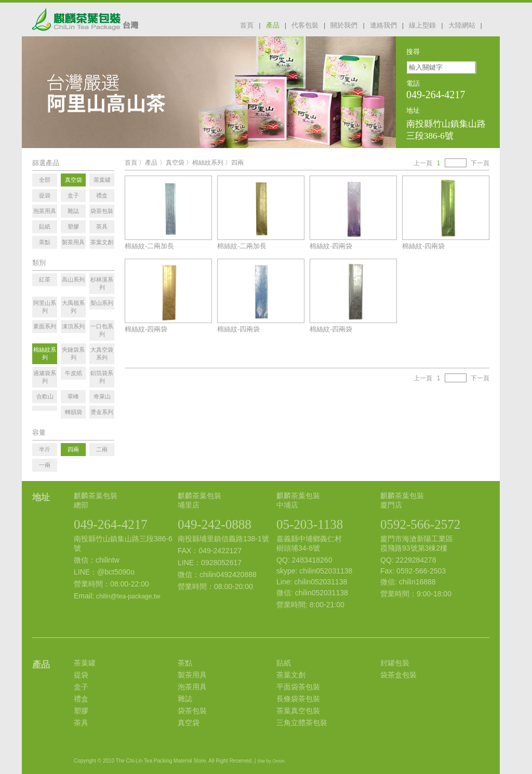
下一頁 (480, 163)
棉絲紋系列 (208, 163)
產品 (273, 25)
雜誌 (185, 699)
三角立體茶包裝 (302, 723)
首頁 (247, 25)
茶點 (185, 663)
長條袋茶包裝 (298, 699)
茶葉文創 (291, 675)
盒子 (81, 687)
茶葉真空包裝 (298, 711)
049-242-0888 (215, 524)
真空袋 (175, 163)
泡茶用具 (192, 687)
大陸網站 (462, 25)
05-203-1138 (310, 524)
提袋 (81, 675)
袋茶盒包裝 (398, 675)
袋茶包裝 (192, 711)
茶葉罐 (85, 663)
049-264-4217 (111, 524)
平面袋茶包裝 (298, 687)
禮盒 (81, 699)
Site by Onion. (271, 761)
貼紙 (284, 663)
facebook (494, 24)
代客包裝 (305, 25)
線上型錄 (422, 25)
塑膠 (81, 711)
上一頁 (423, 163)
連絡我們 (383, 25)
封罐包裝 (395, 663)
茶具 (81, 723)
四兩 (237, 163)
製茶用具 (192, 675)
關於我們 (344, 25)
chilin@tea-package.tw (128, 596)
